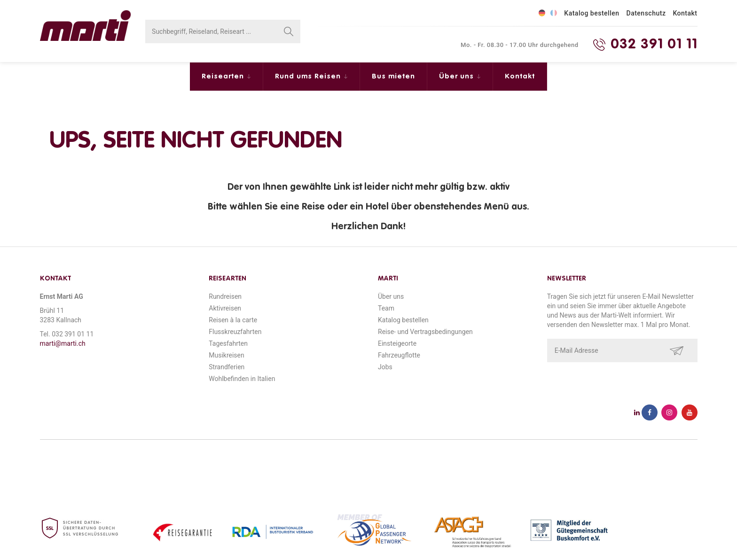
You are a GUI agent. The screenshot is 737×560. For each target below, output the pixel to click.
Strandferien (227, 367)
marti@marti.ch (63, 343)
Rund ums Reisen (309, 76)
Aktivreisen (225, 308)
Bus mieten (393, 76)
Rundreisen (225, 296)
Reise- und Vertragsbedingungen (425, 332)
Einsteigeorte (397, 343)
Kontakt (685, 13)
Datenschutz (646, 13)
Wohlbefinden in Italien (242, 379)
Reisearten (224, 76)
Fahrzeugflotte (399, 355)
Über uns (458, 76)
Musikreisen (227, 355)
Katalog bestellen (592, 13)
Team (386, 308)
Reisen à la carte (233, 320)
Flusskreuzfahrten (235, 332)
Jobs (385, 367)
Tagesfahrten (228, 343)
